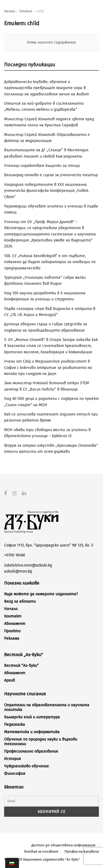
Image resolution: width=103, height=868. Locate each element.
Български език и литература (32, 717)
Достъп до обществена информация (63, 845)
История (12, 759)
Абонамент (15, 624)
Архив (9, 680)
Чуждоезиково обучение (27, 766)
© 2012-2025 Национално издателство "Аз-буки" (42, 860)
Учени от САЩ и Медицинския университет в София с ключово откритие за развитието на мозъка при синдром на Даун (48, 368)
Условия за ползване (41, 851)
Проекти (12, 631)
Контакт (13, 616)
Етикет (26, 11)
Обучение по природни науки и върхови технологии (41, 741)
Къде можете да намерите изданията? (41, 594)
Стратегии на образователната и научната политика (47, 707)
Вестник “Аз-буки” (21, 666)
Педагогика (15, 724)
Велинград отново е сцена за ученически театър (51, 175)
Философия (15, 773)
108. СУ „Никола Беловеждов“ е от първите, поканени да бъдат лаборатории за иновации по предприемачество (50, 262)
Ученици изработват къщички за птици (42, 166)
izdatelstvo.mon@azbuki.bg (28, 565)
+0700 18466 (15, 555)
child (40, 11)
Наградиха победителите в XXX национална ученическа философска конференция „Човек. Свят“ (47, 191)
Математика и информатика (32, 732)
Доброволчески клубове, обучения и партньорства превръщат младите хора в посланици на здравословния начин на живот (47, 88)
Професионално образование (31, 751)
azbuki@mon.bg (18, 571)
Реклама (12, 638)
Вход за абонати (20, 601)
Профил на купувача (82, 851)
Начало (10, 11)
